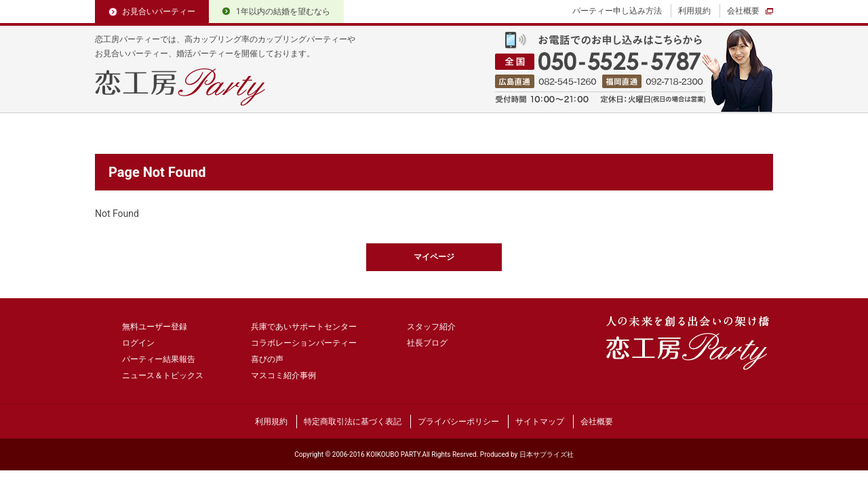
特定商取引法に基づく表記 (353, 422)
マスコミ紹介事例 (283, 375)
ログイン (138, 343)
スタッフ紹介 (431, 327)
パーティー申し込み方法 (617, 11)
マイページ (434, 257)
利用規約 (694, 11)
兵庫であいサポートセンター (304, 327)
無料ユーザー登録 (155, 327)
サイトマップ (540, 422)
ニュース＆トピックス (163, 375)
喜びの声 (267, 359)
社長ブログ (427, 343)
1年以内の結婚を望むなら (283, 12)
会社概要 (743, 11)
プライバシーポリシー (458, 422)
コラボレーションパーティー (304, 343)
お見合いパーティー (159, 12)
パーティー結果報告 (159, 359)
